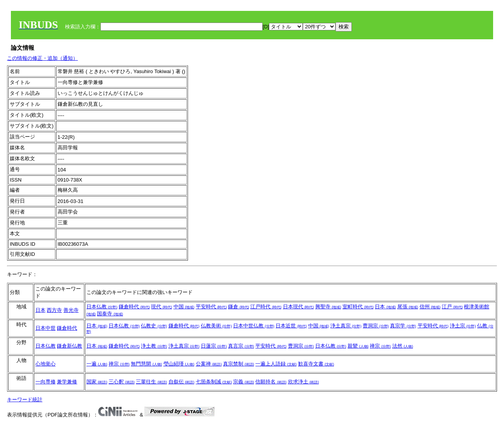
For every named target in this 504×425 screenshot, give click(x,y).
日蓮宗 (214, 346)
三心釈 (122, 382)
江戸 (452, 307)
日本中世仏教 (254, 326)
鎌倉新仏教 (69, 346)
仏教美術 (216, 326)
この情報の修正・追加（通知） (42, 58)
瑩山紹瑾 (179, 364)
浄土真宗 (346, 326)
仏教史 (154, 326)
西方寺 (54, 310)
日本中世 (46, 328)
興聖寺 (328, 307)
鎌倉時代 (134, 307)
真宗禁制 (239, 364)
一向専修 (46, 382)
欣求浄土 (304, 382)
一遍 (97, 364)
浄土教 (154, 346)
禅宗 (380, 346)
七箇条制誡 (214, 382)
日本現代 (299, 307)
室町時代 (358, 307)
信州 (430, 307)
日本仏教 (102, 307)
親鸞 (358, 346)
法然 (403, 346)
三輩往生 (151, 382)
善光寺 (71, 310)
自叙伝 (182, 382)
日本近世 (291, 326)
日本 (40, 310)
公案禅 (209, 364)
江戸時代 (266, 307)
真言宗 (241, 346)
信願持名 (271, 382)
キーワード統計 (25, 400)
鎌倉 (239, 307)
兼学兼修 (67, 382)
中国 (184, 307)
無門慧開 (146, 364)
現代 (162, 307)
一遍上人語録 (276, 364)
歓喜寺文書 (316, 364)
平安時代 (211, 307)
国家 (97, 382)
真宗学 (403, 326)
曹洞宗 (376, 326)
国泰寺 (110, 314)
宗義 (244, 382)
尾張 (408, 307)
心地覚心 (46, 364)
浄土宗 (463, 326)
